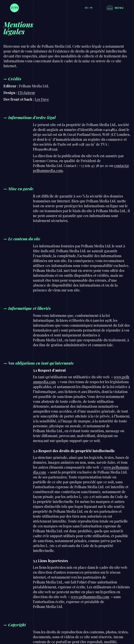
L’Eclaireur (27, 93)
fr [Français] (91, 8)
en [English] (86, 8)
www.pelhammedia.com (90, 597)
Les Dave (42, 99)
